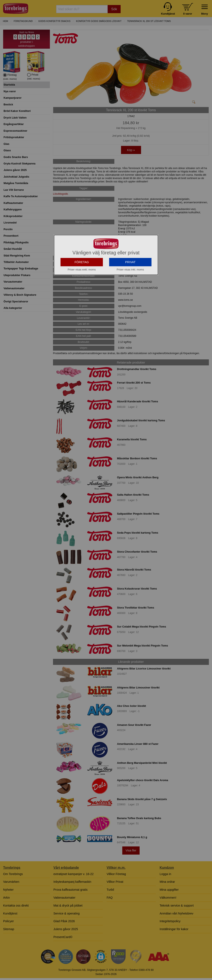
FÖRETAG (82, 292)
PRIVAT (130, 292)
